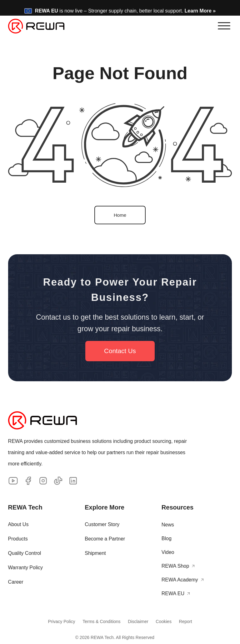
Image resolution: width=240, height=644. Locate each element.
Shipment (95, 553)
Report (189, 622)
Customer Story (102, 524)
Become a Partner (105, 539)
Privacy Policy (58, 622)
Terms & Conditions (100, 622)
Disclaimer (138, 622)
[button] (224, 26)
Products (18, 539)
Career (16, 582)
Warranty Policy (25, 568)
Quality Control (25, 553)
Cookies (166, 622)
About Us (18, 524)
